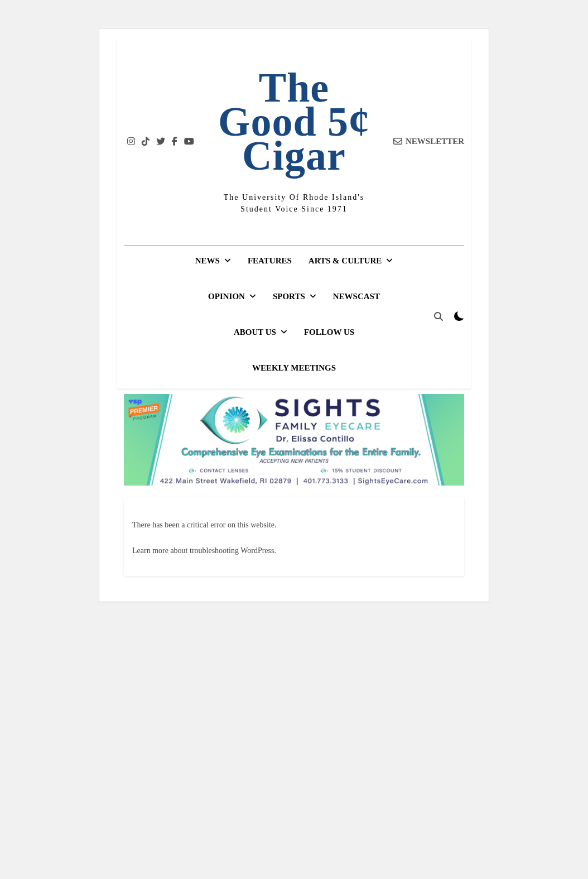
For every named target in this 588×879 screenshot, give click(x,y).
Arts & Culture (345, 261)
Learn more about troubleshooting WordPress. (204, 551)
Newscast (356, 296)
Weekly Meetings (294, 368)
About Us (255, 332)
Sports (289, 296)
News (208, 261)
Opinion (226, 296)
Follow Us (329, 332)
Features (270, 261)
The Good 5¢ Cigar (294, 122)
